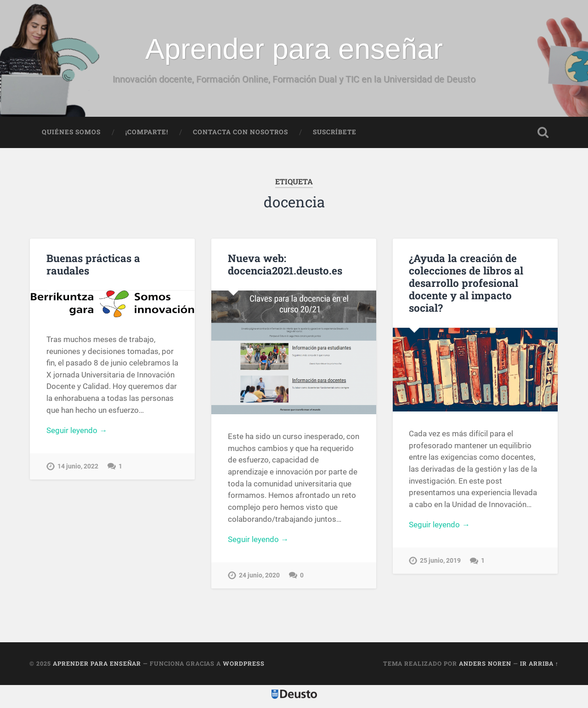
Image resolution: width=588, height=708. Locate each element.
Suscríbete (335, 132)
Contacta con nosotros (240, 132)
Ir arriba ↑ (539, 663)
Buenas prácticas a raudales (93, 264)
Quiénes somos (71, 132)
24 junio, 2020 (259, 575)
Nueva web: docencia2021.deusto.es (285, 264)
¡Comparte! (147, 132)
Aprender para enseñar (294, 49)
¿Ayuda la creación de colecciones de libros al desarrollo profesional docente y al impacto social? (466, 283)
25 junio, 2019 (440, 561)
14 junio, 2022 (78, 466)
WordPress (244, 663)
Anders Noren (485, 663)
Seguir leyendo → (77, 430)
